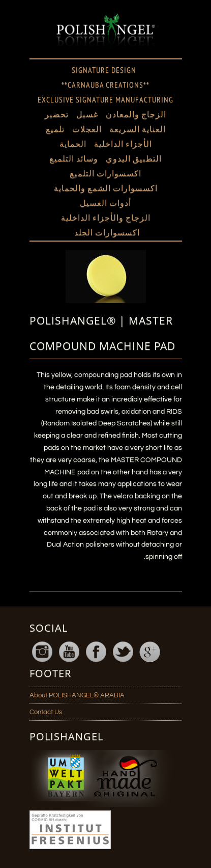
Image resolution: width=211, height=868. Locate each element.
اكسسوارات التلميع (106, 173)
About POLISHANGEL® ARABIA (77, 695)
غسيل (87, 114)
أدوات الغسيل (106, 203)
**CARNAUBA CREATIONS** (106, 85)
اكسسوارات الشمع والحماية (106, 188)
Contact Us (46, 712)
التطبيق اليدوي (134, 158)
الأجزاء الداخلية (123, 144)
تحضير (57, 114)
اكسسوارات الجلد (107, 232)
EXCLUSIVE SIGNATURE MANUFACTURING (106, 99)
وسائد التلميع (74, 158)
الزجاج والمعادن (136, 114)
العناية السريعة (138, 129)
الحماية (73, 144)
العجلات (87, 129)
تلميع (55, 129)
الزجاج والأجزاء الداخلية (106, 218)
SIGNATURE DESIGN (104, 70)
